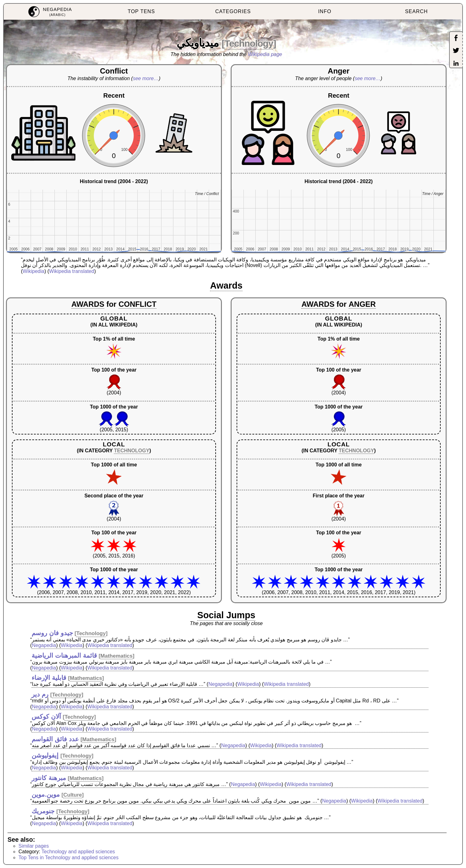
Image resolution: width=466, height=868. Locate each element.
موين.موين (46, 794)
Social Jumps (226, 615)
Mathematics (117, 656)
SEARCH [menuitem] (416, 11)
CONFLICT (138, 304)
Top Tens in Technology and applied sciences (69, 858)
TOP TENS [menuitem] (141, 11)
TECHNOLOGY (132, 451)
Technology (249, 43)
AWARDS (88, 304)
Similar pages (34, 846)
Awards (226, 285)
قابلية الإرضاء (49, 678)
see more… (146, 78)
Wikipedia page (265, 54)
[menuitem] (50, 12)
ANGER (362, 304)
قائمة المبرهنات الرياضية (64, 655)
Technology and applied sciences (78, 852)
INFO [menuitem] (325, 11)
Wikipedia (33, 271)
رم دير (40, 694)
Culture (73, 795)
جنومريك (43, 811)
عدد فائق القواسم (55, 739)
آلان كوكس (46, 716)
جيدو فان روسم (52, 633)
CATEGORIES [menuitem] (233, 11)
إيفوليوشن (45, 755)
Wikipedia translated (72, 271)
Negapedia (44, 645)
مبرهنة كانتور (49, 778)
